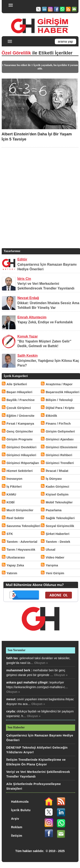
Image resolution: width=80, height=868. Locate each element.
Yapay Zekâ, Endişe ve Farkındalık (45, 322)
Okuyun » (41, 663)
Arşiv (15, 819)
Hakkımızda (20, 802)
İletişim (17, 836)
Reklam (17, 827)
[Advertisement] (40, 204)
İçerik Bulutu (21, 810)
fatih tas (12, 658)
